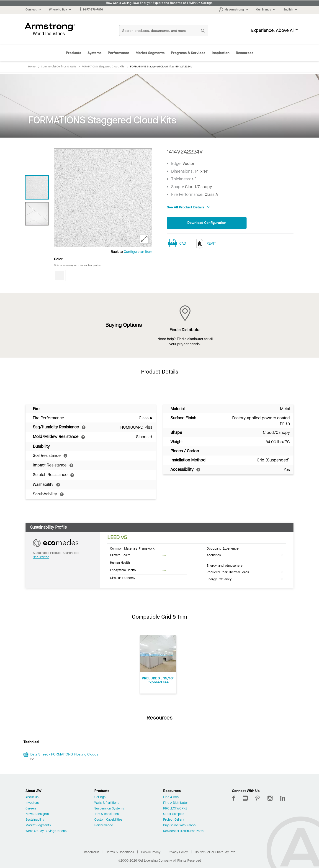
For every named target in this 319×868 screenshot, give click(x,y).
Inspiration (221, 53)
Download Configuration (207, 223)
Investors (32, 803)
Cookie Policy (151, 852)
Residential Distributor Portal (184, 831)
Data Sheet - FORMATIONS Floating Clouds (64, 754)
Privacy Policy (178, 852)
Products (73, 53)
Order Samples (174, 814)
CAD (183, 243)
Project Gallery (174, 820)
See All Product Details (189, 207)
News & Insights (37, 814)
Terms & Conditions (120, 852)
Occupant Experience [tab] (223, 548)
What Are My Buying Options (46, 831)
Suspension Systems (109, 809)
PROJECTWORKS (175, 809)
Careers (31, 809)
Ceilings (100, 797)
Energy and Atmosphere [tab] (225, 565)
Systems (94, 53)
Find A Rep (171, 797)
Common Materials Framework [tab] (132, 548)
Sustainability (35, 820)
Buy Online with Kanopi (180, 826)
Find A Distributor (176, 803)
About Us (32, 797)
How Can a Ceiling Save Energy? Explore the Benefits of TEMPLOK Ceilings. (160, 3)
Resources (245, 53)
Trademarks (91, 852)
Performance (118, 53)
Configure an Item (138, 252)
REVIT (205, 244)
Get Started (41, 557)
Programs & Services (188, 53)
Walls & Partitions (107, 803)
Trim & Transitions (107, 814)
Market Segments (150, 53)
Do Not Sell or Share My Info (215, 852)
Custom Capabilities (108, 820)
